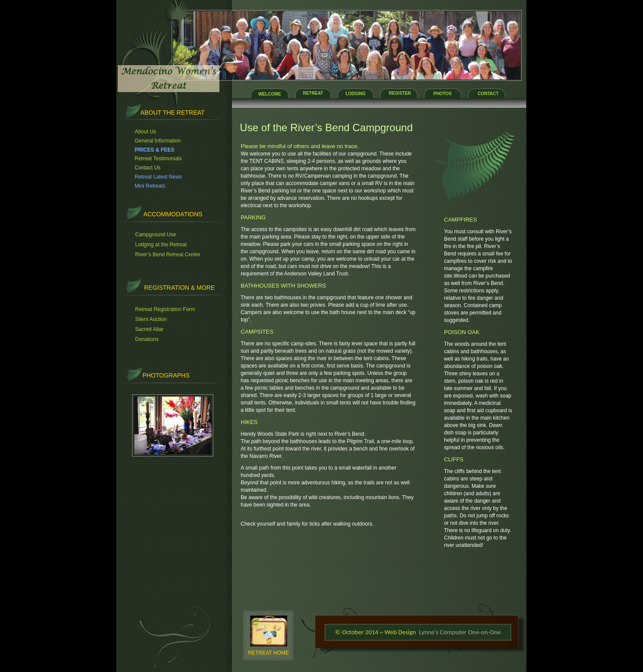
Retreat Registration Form (165, 309)
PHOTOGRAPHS (166, 375)
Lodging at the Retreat (161, 245)
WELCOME (269, 94)
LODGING (356, 94)
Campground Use (156, 235)
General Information (158, 141)
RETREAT (313, 93)
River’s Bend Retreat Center (168, 255)
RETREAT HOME (268, 653)
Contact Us (147, 168)
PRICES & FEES (154, 150)
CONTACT (488, 94)
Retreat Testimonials (158, 159)
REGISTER (400, 93)
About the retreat (172, 113)
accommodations (173, 214)
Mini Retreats (150, 186)
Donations (147, 339)
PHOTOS (442, 94)
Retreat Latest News (158, 177)
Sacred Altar (149, 329)
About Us (145, 132)
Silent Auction (151, 319)
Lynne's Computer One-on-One (460, 632)
